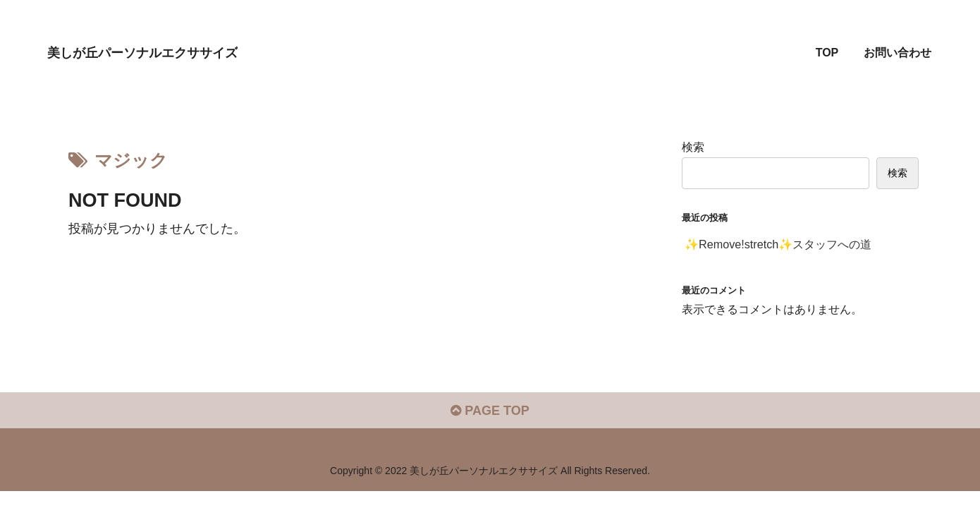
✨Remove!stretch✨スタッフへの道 (778, 244)
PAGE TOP (490, 411)
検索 (693, 147)
